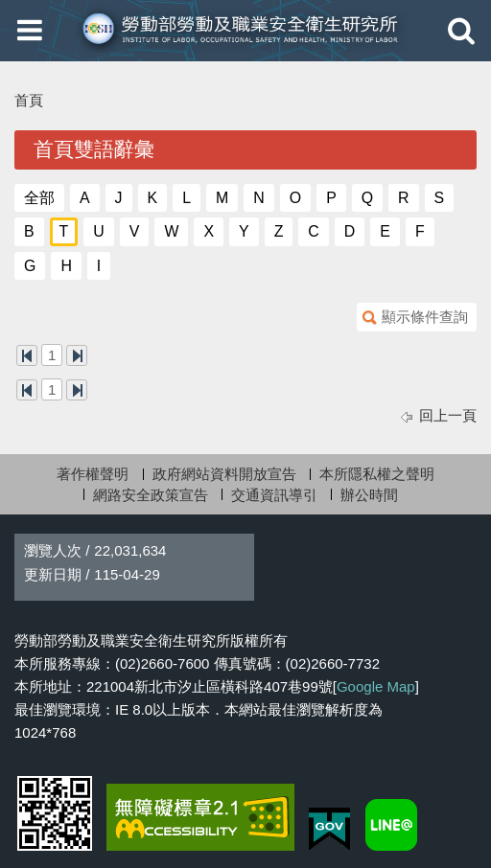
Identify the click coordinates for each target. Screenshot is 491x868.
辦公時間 (369, 495)
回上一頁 (448, 415)
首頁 (29, 100)
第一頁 (27, 355)
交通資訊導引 (274, 495)
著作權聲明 (93, 474)
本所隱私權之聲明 (377, 474)
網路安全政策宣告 (151, 495)
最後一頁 (77, 355)
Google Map (376, 686)
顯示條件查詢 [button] (425, 317)
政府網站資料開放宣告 (224, 474)
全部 (39, 198)
